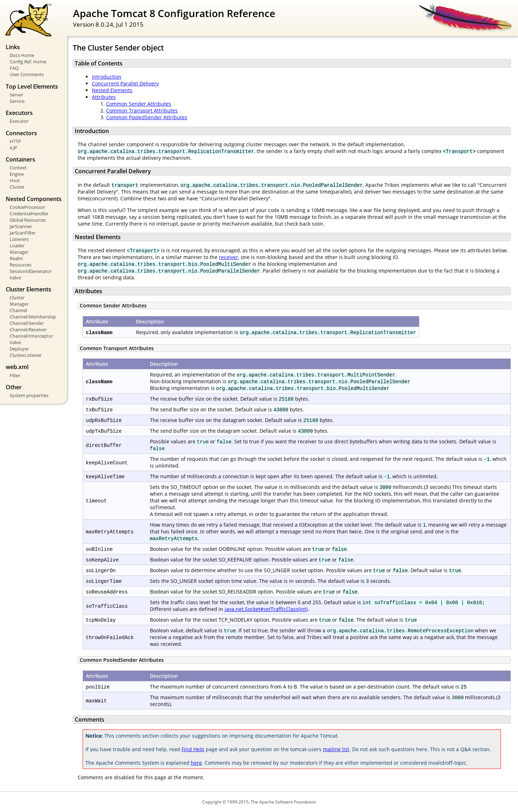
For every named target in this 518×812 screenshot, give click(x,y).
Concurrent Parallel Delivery (125, 83)
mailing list (336, 749)
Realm (16, 258)
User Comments (27, 74)
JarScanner (21, 226)
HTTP (15, 141)
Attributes (104, 97)
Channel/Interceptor (31, 336)
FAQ (14, 68)
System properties (29, 395)
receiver (229, 257)
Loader (17, 246)
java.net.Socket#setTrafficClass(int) (266, 609)
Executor (19, 121)
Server (16, 95)
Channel (18, 310)
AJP (13, 148)
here (196, 763)
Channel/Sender (27, 323)
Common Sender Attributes (139, 104)
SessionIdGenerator (31, 271)
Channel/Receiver (28, 329)
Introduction (107, 77)
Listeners (19, 239)
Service (17, 101)
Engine (17, 174)
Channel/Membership (33, 317)
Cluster (17, 187)
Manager (19, 252)
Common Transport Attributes (142, 110)
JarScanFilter (23, 233)
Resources (20, 265)
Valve (15, 278)
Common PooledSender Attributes (147, 117)
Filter (15, 375)
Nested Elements (112, 90)
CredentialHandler (29, 213)
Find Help (193, 749)
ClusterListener (26, 355)
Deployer (19, 349)
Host (15, 180)
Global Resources (28, 220)
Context (18, 168)
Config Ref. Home (28, 62)
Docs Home (22, 55)
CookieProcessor (27, 207)
